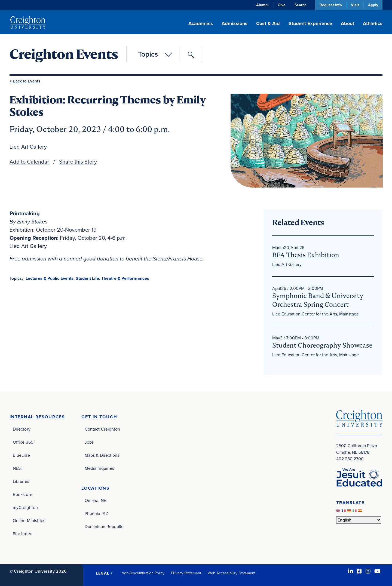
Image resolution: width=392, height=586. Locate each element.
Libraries (21, 481)
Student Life (87, 278)
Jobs (89, 442)
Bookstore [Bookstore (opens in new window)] (23, 494)
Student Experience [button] (310, 23)
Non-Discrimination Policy (143, 573)
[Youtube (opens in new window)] (377, 571)
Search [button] (301, 5)
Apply (373, 5)
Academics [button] (201, 23)
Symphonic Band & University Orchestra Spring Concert (318, 300)
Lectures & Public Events (50, 278)
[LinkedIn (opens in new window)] (351, 571)
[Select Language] (359, 520)
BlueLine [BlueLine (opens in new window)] (21, 455)
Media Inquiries (99, 468)
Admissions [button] (235, 23)
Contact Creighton (102, 429)
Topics (148, 54)
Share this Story (78, 162)
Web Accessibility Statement (232, 573)
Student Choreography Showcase (322, 345)
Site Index (22, 534)
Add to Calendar (29, 162)
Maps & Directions (102, 455)
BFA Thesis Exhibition (306, 255)
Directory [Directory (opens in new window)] (22, 429)
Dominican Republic (104, 527)
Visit (355, 5)
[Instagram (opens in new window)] (368, 571)
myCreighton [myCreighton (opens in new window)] (25, 507)
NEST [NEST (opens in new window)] (18, 468)
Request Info (331, 5)
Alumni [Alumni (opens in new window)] (262, 5)
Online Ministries (29, 521)
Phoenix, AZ (96, 513)
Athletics (373, 23)
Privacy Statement (186, 573)
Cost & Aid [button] (268, 23)
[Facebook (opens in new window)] (359, 571)
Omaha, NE (95, 500)
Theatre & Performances (125, 278)
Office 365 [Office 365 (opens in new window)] (23, 442)
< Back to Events (25, 81)
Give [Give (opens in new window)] (282, 5)
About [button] (347, 23)
